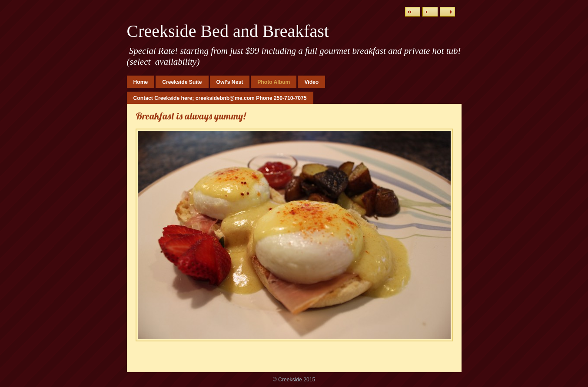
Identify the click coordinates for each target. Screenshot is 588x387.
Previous (430, 12)
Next (447, 12)
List (413, 12)
